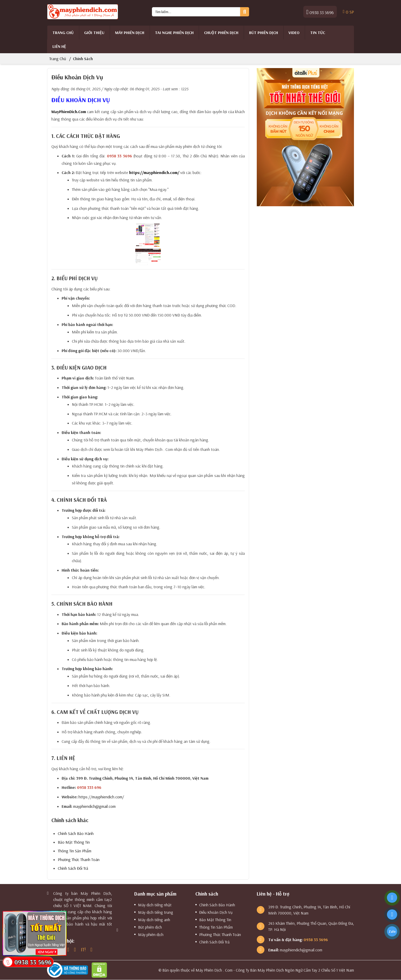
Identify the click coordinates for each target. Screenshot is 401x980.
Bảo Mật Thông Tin (74, 842)
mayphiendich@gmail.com (94, 806)
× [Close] (64, 913)
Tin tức (318, 32)
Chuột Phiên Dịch (221, 32)
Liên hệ (59, 46)
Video (294, 32)
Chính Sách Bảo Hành (76, 833)
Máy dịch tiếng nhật (155, 905)
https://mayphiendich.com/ (154, 172)
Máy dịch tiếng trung (156, 912)
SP (348, 12)
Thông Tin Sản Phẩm (75, 851)
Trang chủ (63, 32)
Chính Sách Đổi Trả (73, 868)
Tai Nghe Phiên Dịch (174, 32)
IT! (83, 949)
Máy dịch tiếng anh (154, 920)
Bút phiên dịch (264, 32)
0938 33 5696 (320, 12)
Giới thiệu (94, 32)
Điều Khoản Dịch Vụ (216, 912)
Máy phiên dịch (130, 32)
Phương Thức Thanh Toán (79, 859)
